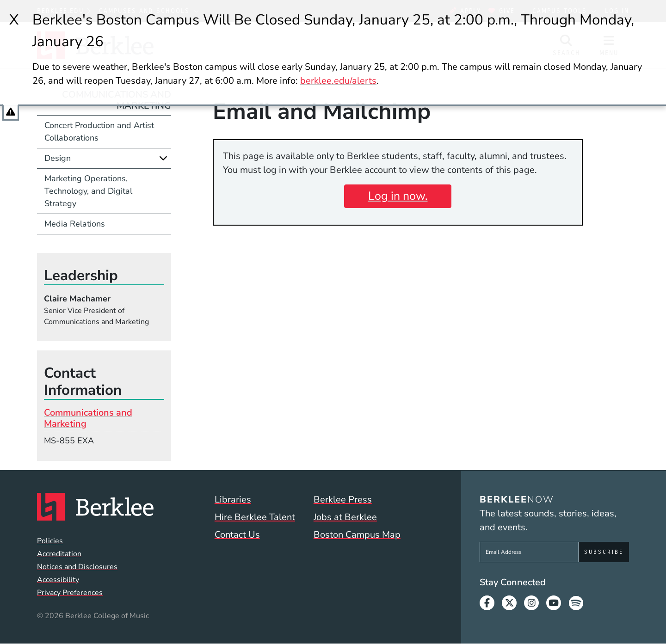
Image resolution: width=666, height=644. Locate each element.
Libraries (233, 500)
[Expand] (163, 158)
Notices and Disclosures (77, 567)
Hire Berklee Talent (255, 517)
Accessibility (58, 580)
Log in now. (398, 196)
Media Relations (75, 224)
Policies (50, 541)
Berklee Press (343, 500)
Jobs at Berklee (345, 517)
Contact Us (237, 535)
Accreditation (59, 554)
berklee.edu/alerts (338, 81)
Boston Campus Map (357, 535)
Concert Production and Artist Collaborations (99, 132)
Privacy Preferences (70, 593)
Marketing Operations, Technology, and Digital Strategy (88, 191)
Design (58, 158)
